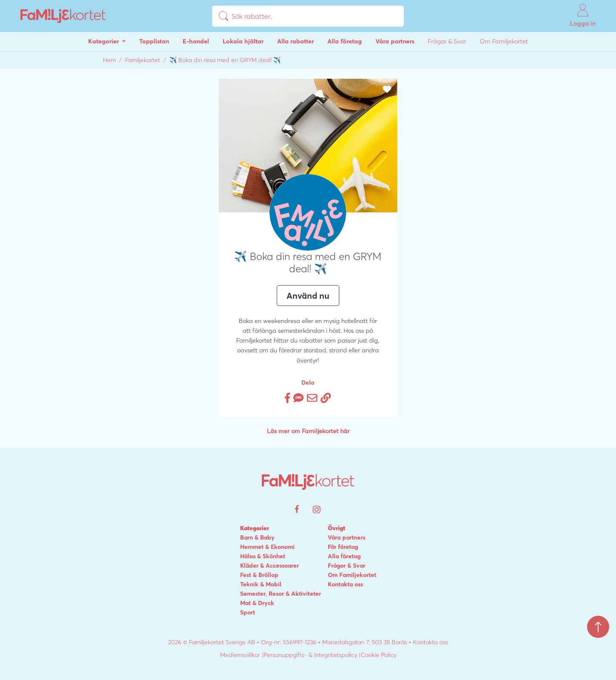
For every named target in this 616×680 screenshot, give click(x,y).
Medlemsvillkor (240, 655)
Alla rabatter (295, 41)
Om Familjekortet (504, 41)
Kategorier (104, 41)
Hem (109, 60)
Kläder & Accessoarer (269, 566)
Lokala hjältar (243, 41)
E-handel (196, 41)
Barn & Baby (257, 537)
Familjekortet (143, 60)
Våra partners (395, 41)
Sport (248, 612)
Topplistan (154, 41)
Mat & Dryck (257, 603)
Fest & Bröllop (259, 575)
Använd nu (308, 296)
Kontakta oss (345, 584)
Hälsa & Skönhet (263, 556)
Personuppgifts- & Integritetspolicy (310, 655)
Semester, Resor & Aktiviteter (281, 594)
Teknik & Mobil (261, 584)
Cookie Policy (378, 655)
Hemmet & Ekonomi (267, 547)
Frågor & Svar (447, 41)
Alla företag (345, 41)
